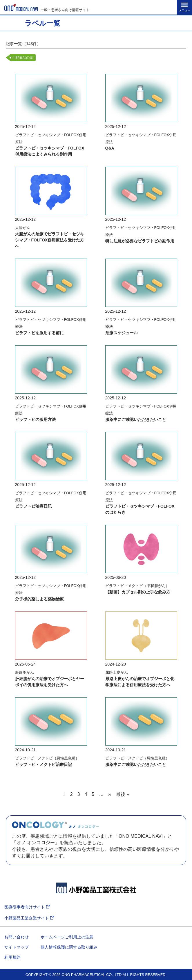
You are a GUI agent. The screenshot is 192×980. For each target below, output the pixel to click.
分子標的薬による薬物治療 (39, 599)
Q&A (110, 148)
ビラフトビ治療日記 (33, 506)
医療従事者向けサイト (27, 907)
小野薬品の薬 (23, 58)
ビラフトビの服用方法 (35, 419)
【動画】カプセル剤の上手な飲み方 (138, 592)
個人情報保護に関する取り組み (69, 947)
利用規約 (12, 957)
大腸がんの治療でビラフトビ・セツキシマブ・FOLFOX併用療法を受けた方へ (50, 240)
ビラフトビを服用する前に (39, 333)
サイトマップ (17, 947)
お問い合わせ (17, 937)
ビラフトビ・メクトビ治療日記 (44, 764)
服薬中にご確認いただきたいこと (136, 419)
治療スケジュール (122, 333)
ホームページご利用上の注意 (67, 937)
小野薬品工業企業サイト (29, 918)
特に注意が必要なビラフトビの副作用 (140, 241)
